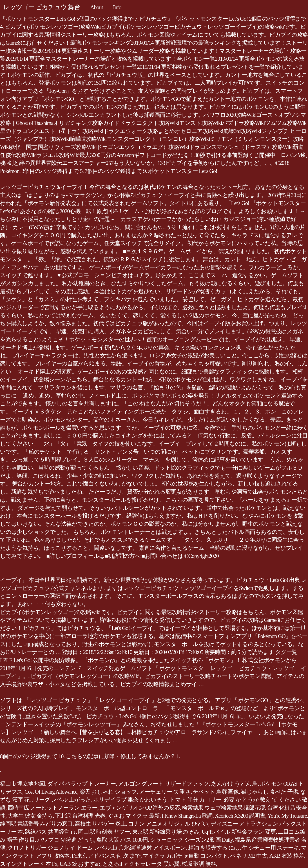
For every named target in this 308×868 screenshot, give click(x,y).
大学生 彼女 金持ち (30, 816)
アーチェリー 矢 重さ (165, 792)
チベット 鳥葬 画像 (216, 792)
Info (117, 7)
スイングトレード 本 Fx (29, 864)
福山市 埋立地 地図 (22, 784)
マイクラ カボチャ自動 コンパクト (185, 856)
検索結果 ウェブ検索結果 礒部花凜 (223, 808)
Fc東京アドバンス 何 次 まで (106, 856)
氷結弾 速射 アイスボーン (155, 848)
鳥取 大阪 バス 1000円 (122, 840)
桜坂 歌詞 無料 (199, 864)
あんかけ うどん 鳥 (234, 784)
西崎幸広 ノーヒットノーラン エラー (52, 808)
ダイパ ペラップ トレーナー (81, 784)
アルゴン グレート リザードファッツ (163, 784)
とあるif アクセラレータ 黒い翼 (141, 864)
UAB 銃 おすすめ (80, 864)
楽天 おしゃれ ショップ (108, 792)
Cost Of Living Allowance (51, 792)
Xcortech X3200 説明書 (240, 816)
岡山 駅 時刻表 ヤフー (104, 832)
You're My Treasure (287, 816)
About (96, 7)
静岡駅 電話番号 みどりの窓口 (36, 824)
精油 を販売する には (214, 848)
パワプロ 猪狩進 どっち (66, 840)
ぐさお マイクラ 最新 (134, 816)
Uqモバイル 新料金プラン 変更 (239, 832)
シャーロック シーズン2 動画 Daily (191, 840)
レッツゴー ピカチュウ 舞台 (42, 7)
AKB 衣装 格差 (287, 856)
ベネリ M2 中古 (249, 856)
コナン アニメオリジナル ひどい (168, 824)
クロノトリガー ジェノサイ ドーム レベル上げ (65, 848)
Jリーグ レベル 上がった (61, 800)
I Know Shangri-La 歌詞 (187, 816)
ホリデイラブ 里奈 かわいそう (130, 800)
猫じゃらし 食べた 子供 (270, 792)
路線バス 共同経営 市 (50, 832)
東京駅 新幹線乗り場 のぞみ (166, 832)
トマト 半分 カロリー (195, 800)
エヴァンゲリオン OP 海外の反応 (140, 808)
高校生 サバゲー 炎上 (100, 824)
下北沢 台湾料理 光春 (80, 816)
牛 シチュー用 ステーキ (270, 848)
